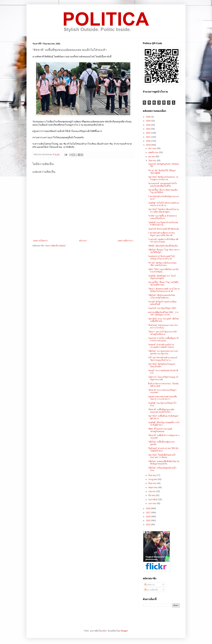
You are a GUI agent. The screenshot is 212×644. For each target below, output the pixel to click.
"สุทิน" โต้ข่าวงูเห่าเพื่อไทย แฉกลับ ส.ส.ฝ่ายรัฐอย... (163, 271)
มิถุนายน (153, 483)
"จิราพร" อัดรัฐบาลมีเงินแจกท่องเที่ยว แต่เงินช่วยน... (162, 264)
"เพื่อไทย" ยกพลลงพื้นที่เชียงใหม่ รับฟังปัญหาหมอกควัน (164, 463)
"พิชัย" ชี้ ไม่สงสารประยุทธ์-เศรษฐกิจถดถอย (160, 430)
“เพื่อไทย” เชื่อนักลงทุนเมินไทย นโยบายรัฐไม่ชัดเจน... (161, 296)
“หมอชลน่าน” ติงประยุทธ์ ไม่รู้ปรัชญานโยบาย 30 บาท (161, 257)
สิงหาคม (152, 475)
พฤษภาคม (153, 487)
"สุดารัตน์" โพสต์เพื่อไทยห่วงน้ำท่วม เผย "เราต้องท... (162, 456)
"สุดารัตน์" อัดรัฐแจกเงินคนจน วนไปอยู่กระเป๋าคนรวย (163, 178)
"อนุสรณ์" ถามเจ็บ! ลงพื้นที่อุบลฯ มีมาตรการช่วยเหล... (163, 339)
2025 (149, 121)
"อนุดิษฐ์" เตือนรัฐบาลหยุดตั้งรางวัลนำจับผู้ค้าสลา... (164, 424)
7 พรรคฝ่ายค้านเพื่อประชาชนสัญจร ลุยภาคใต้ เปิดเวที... (161, 234)
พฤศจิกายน (154, 152)
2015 (149, 520)
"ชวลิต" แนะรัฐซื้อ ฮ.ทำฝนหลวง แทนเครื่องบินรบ (162, 217)
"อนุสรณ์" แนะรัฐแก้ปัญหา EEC (162, 308)
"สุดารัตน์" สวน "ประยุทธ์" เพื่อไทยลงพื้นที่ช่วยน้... (163, 320)
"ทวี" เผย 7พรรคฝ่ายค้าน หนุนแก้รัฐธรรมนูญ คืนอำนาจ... (163, 359)
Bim (105, 631)
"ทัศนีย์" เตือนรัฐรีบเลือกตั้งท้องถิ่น (163, 246)
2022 (149, 133)
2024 (149, 125)
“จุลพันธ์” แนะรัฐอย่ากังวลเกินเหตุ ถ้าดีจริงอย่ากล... (163, 224)
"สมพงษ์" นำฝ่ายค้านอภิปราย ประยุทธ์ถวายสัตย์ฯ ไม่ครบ (161, 346)
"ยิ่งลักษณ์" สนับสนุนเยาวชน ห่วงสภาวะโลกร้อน (163, 326)
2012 (149, 524)
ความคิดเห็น (151, 590)
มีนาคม (152, 495)
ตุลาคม (152, 156)
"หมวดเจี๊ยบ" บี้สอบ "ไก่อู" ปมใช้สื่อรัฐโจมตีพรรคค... (163, 283)
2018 (149, 508)
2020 (149, 141)
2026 (149, 117)
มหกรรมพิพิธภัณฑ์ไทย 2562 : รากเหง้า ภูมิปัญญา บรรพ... (163, 313)
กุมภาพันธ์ (153, 499)
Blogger (124, 631)
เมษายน (152, 491)
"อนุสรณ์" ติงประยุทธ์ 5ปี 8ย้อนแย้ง (163, 229)
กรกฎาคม (153, 479)
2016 (149, 516)
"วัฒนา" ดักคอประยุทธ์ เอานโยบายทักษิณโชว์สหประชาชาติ (164, 290)
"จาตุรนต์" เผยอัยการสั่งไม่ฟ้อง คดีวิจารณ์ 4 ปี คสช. (163, 241)
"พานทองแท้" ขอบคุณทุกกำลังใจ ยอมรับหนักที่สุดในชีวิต (162, 185)
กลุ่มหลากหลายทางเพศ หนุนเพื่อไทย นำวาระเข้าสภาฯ (162, 398)
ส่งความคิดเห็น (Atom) (55, 246)
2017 (149, 513)
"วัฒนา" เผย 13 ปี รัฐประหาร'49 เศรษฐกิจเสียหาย (162, 333)
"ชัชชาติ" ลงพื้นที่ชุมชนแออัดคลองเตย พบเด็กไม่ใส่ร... (161, 411)
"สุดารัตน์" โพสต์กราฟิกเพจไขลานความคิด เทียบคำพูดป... (163, 211)
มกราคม (152, 503)
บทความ (150, 585)
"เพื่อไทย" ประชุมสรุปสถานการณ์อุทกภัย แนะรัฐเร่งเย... (163, 352)
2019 (149, 145)
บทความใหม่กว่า (41, 241)
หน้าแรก (83, 241)
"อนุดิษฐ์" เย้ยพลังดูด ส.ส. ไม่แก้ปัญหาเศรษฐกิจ (162, 277)
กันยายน (153, 160)
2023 (149, 129)
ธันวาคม (153, 148)
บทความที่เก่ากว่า (125, 241)
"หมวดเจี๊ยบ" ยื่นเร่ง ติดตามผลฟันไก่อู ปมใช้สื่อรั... (163, 191)
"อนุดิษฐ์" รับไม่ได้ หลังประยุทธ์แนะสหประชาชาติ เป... (164, 204)
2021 (149, 137)
